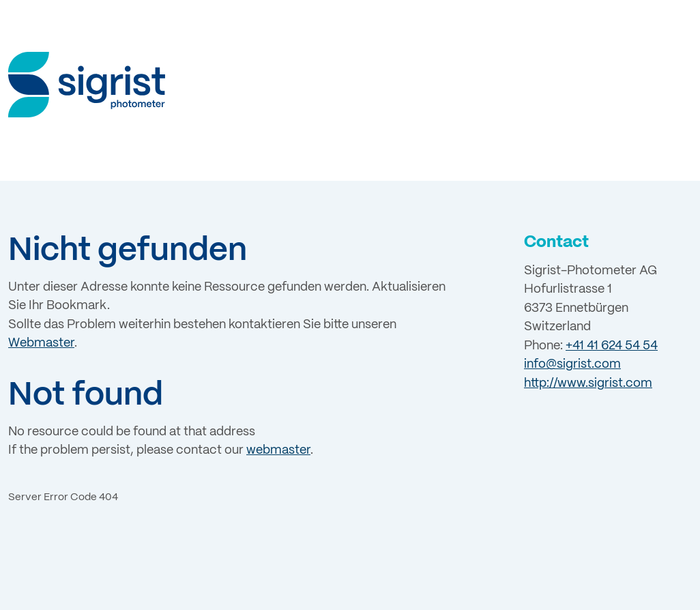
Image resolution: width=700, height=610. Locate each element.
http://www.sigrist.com (588, 383)
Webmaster (41, 343)
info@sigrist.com (572, 364)
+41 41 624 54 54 (612, 346)
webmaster (278, 450)
